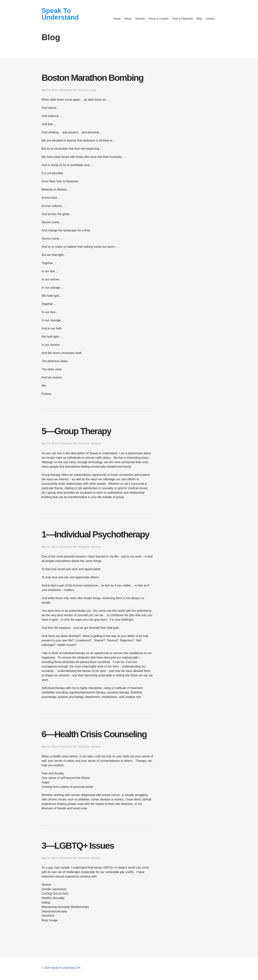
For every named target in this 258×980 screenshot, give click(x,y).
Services (140, 19)
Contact (210, 19)
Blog (199, 19)
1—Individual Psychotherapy (95, 534)
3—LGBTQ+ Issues (78, 846)
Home (117, 19)
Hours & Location (159, 19)
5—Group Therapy (76, 431)
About (128, 19)
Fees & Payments (183, 19)
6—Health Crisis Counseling (94, 734)
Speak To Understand (60, 14)
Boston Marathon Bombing (93, 78)
